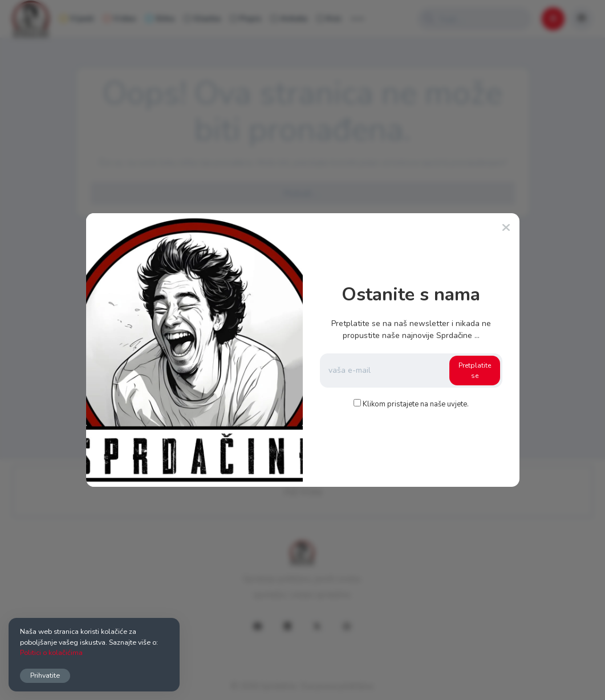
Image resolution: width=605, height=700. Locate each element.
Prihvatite (45, 675)
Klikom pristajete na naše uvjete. (416, 404)
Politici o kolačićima (51, 652)
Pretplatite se (475, 371)
